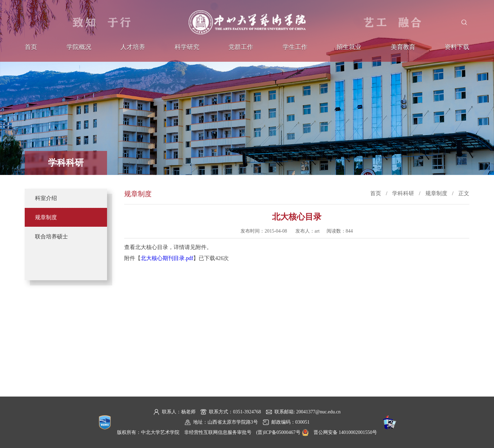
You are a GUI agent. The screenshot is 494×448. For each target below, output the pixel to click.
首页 (31, 47)
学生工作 (295, 47)
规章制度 (46, 217)
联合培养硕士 (51, 237)
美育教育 (403, 47)
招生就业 (349, 47)
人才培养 (133, 47)
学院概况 (79, 47)
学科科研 (403, 193)
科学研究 (187, 47)
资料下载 (457, 47)
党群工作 (241, 47)
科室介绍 (46, 198)
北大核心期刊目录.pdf (167, 258)
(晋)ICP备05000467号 (278, 432)
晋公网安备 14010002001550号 (345, 432)
